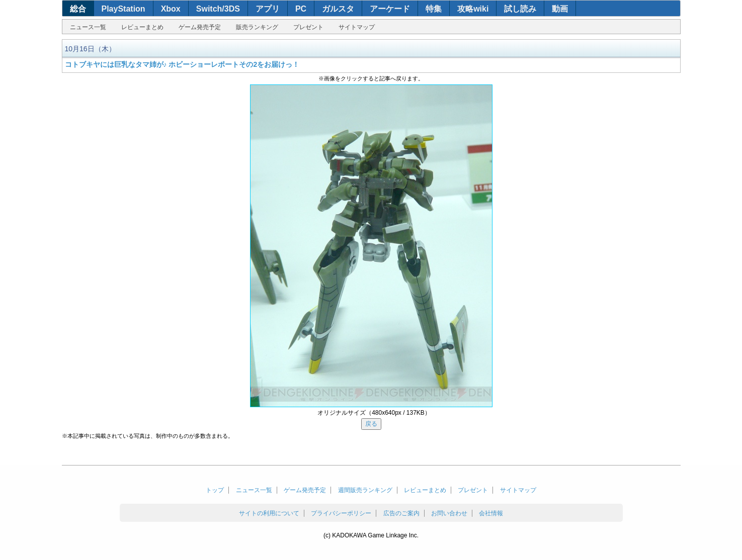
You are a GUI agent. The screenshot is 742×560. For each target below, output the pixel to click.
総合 (78, 9)
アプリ (268, 9)
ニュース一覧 (88, 27)
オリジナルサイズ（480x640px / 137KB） (374, 413)
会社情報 (491, 513)
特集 (434, 9)
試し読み (520, 9)
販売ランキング (257, 27)
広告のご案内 (401, 513)
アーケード (390, 9)
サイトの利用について (269, 513)
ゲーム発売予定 (200, 27)
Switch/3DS (218, 9)
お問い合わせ (449, 513)
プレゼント (308, 27)
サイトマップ (357, 27)
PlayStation (123, 9)
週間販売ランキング (365, 490)
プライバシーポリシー (341, 513)
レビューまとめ (142, 27)
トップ (215, 490)
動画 (560, 9)
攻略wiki (473, 9)
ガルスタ (338, 9)
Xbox (171, 9)
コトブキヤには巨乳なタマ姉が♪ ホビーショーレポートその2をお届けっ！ (182, 64)
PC (301, 9)
